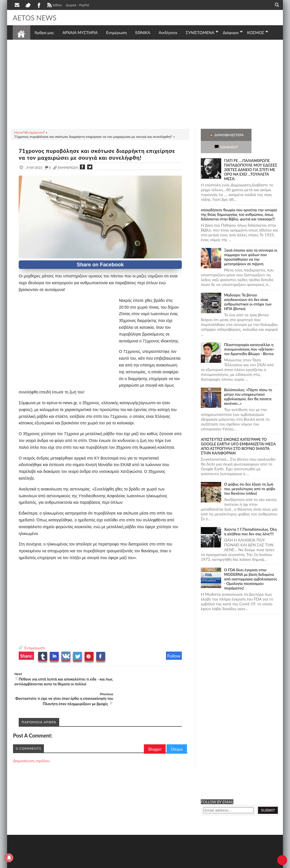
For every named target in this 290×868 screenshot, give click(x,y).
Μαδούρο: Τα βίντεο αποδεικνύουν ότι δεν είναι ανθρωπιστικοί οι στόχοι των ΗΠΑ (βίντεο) (248, 290)
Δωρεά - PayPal (78, 5)
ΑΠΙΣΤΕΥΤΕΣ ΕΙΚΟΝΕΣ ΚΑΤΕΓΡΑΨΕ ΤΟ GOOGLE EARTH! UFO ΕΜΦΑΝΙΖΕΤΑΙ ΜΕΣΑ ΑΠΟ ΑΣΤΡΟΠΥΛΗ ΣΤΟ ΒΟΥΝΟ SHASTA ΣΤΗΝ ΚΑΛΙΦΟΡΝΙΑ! (238, 434)
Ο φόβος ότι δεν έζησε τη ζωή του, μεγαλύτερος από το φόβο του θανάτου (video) (250, 477)
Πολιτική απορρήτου (119, 863)
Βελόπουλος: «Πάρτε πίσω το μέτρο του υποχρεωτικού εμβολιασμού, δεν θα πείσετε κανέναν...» (248, 384)
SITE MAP (93, 863)
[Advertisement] (145, 83)
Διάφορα (231, 32)
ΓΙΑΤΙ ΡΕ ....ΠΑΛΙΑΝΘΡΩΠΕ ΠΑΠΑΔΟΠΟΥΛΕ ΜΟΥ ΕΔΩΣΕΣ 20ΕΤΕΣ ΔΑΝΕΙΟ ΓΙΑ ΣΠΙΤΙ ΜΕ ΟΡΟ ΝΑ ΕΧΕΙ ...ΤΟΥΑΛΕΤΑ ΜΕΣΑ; (251, 157)
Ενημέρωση (35, 648)
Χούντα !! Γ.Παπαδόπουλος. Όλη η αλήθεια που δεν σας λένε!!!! (250, 519)
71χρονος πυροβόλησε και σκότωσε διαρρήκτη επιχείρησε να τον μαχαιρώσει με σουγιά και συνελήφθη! (99, 154)
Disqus (177, 733)
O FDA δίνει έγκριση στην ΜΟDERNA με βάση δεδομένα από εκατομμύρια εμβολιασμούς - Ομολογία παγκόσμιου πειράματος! (250, 567)
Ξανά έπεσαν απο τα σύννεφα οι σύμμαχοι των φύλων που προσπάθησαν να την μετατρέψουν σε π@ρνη (251, 245)
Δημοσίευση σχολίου (31, 745)
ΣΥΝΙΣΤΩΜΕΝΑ (200, 32)
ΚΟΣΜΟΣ (256, 32)
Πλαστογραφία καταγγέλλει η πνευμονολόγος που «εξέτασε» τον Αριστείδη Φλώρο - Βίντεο (249, 337)
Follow (174, 656)
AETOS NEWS (36, 18)
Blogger (155, 733)
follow (54, 6)
